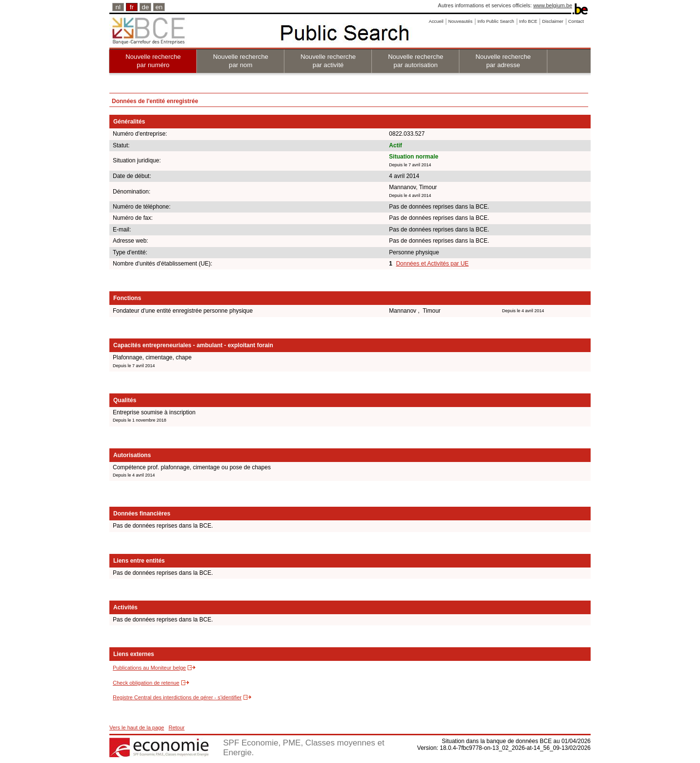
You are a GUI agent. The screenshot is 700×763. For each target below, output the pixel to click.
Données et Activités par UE (432, 264)
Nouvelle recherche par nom (241, 61)
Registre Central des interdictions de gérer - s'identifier (177, 697)
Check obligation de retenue (146, 683)
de (146, 7)
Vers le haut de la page (137, 728)
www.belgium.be (553, 5)
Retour (177, 728)
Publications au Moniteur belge (149, 668)
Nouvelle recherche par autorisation (416, 61)
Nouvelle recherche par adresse (503, 61)
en (159, 7)
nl (118, 7)
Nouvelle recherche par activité (328, 61)
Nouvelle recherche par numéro (153, 61)
